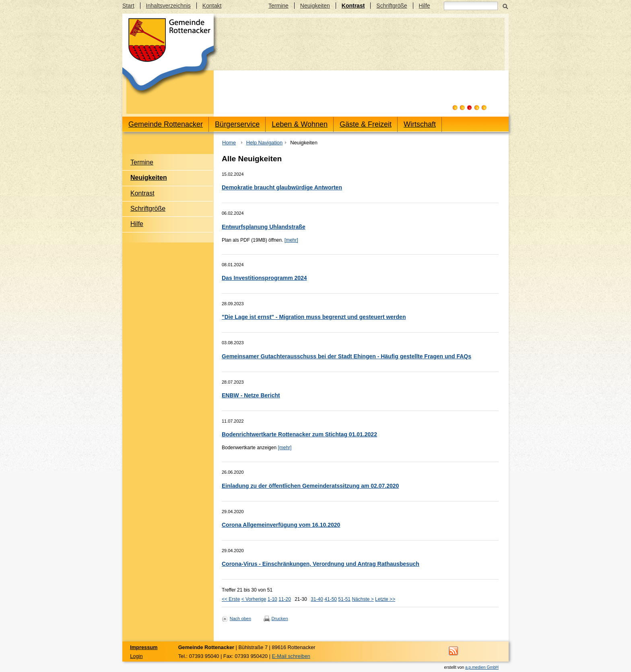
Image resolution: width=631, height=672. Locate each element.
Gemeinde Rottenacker (166, 124)
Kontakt (212, 6)
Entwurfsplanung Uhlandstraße (264, 227)
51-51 (344, 599)
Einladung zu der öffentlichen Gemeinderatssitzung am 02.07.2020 (310, 486)
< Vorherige (254, 599)
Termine (278, 6)
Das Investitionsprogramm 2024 (264, 278)
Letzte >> (385, 599)
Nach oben (240, 619)
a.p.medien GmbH (482, 667)
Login (136, 656)
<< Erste (231, 599)
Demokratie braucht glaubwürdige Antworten (282, 187)
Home (229, 143)
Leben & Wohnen (300, 124)
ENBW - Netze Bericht (251, 395)
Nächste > (363, 599)
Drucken (280, 619)
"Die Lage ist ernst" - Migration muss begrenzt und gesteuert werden (314, 317)
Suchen (505, 6)
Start (128, 6)
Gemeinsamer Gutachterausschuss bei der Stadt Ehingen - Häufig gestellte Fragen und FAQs (346, 356)
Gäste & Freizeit (366, 124)
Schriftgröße (392, 6)
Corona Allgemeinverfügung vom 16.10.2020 (281, 525)
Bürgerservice (237, 124)
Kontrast (353, 6)
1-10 (272, 599)
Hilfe (425, 6)
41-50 (331, 599)
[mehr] (291, 240)
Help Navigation (264, 143)
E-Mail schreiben (291, 656)
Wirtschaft (420, 124)
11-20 (285, 599)
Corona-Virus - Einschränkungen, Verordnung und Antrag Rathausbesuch (321, 564)
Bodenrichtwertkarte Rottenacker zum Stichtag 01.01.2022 (299, 434)
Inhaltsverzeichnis (168, 6)
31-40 (317, 599)
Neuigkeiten (315, 6)
